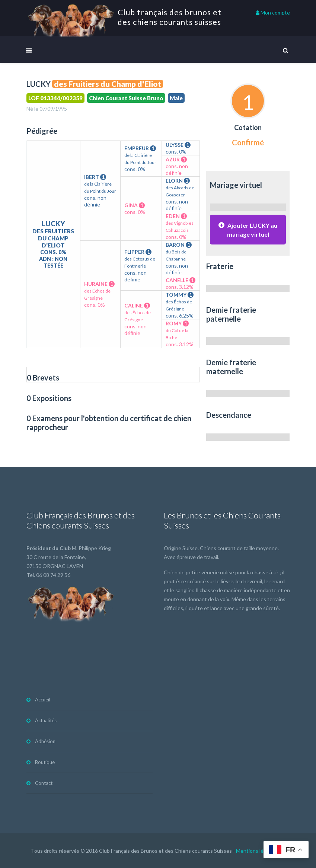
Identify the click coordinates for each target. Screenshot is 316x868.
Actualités (46, 720)
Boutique (45, 762)
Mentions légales (256, 851)
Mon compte (273, 12)
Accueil (43, 700)
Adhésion (45, 741)
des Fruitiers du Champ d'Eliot (108, 84)
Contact (44, 783)
